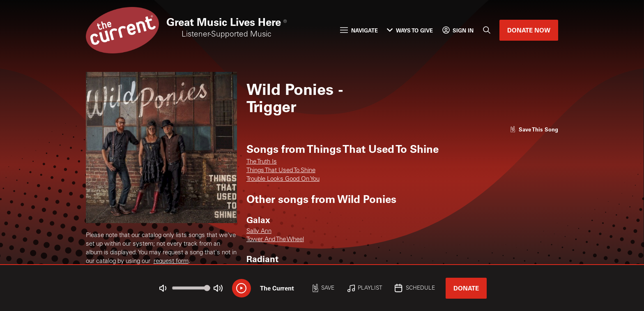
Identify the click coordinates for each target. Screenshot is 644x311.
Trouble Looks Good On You (283, 179)
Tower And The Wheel (275, 240)
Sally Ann (259, 232)
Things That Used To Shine (281, 171)
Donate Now (529, 30)
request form (171, 261)
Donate (466, 288)
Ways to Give (410, 30)
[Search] (486, 30)
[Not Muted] (163, 288)
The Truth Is (262, 162)
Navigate (359, 30)
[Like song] (534, 129)
